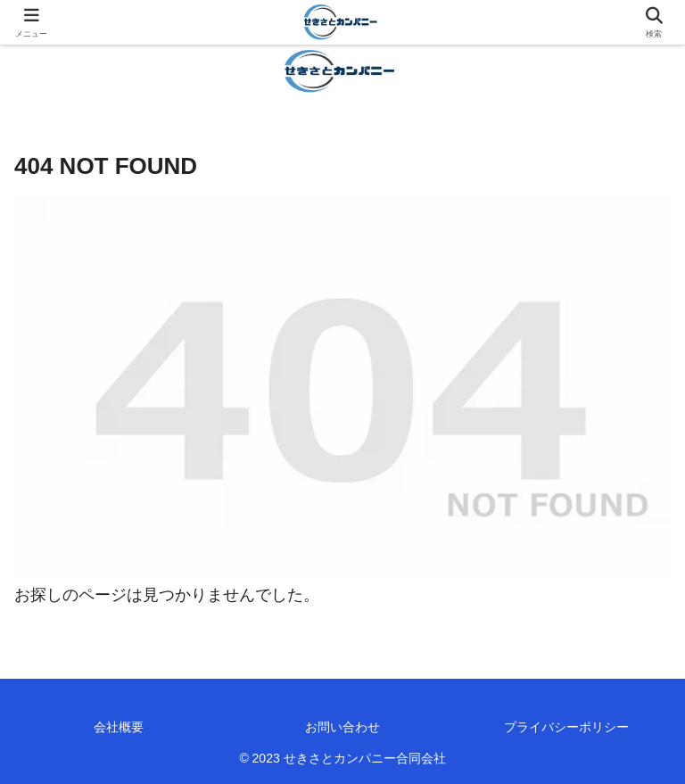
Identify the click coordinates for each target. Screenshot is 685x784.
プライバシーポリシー (566, 727)
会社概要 (119, 727)
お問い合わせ (342, 727)
